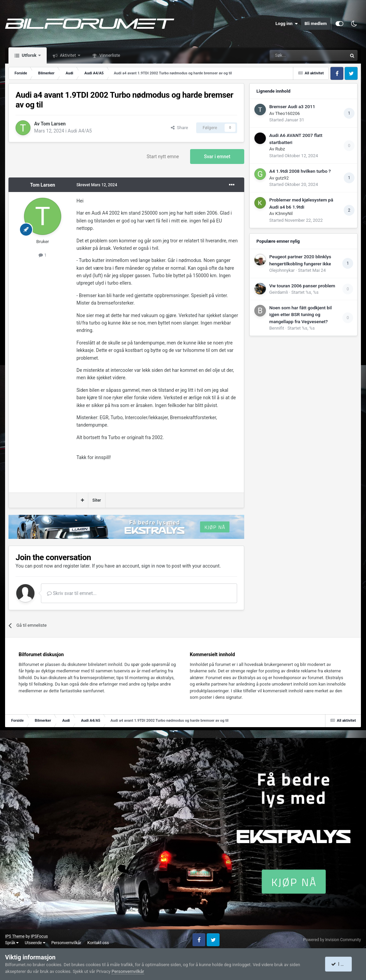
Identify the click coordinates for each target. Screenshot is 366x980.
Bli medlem (316, 23)
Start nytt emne (163, 157)
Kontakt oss (98, 943)
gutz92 (282, 178)
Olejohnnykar (282, 270)
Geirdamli (279, 292)
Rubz (280, 149)
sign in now (153, 566)
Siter (97, 500)
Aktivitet (68, 55)
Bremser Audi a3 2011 (292, 106)
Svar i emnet (217, 157)
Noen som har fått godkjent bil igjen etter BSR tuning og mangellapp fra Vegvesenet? (301, 315)
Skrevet (97, 185)
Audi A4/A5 (80, 131)
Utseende (35, 943)
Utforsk (29, 55)
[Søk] (290, 55)
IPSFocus (39, 936)
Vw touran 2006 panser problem (302, 286)
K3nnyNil (284, 213)
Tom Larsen (53, 124)
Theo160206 (287, 113)
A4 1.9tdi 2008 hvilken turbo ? (300, 171)
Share (179, 128)
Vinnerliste (109, 55)
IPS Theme (15, 936)
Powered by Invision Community (332, 940)
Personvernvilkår (66, 943)
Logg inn (287, 24)
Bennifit (277, 328)
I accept (342, 964)
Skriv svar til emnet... (72, 593)
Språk (12, 943)
